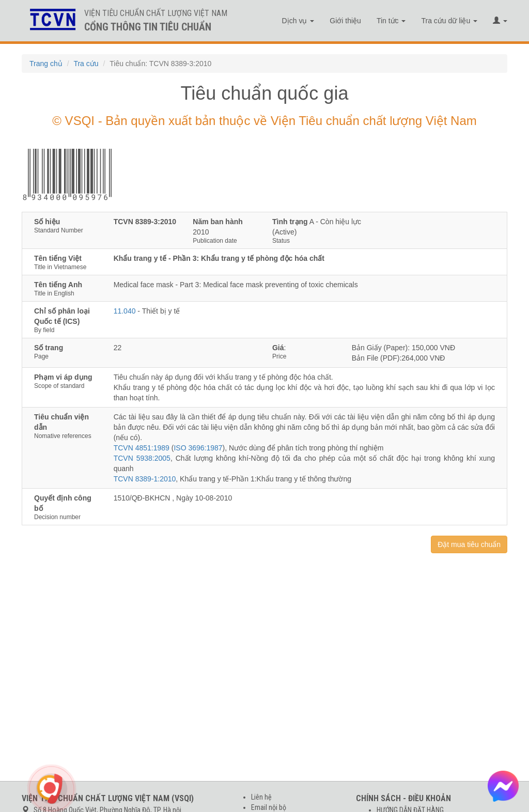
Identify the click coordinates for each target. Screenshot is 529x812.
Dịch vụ (298, 21)
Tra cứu (86, 64)
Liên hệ (261, 797)
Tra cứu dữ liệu (449, 21)
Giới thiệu (345, 21)
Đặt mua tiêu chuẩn (469, 544)
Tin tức (391, 21)
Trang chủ (46, 64)
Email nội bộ (269, 807)
